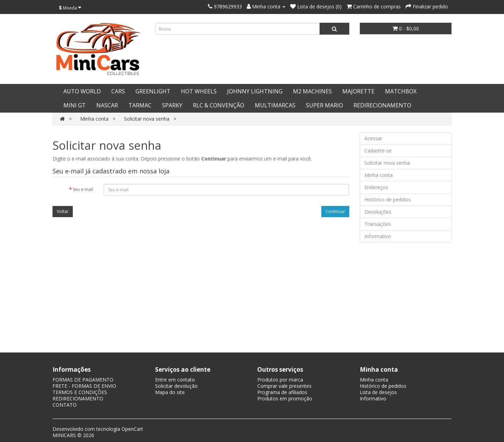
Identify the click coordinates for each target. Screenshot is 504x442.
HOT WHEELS (199, 91)
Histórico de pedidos (388, 199)
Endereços (376, 187)
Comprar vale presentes (284, 386)
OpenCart (132, 429)
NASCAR (107, 105)
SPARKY (172, 105)
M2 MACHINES (312, 91)
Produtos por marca (280, 380)
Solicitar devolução (176, 386)
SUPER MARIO (324, 105)
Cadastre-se (378, 151)
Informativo (378, 236)
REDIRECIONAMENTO (382, 105)
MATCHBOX (401, 91)
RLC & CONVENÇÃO (219, 105)
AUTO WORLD (82, 91)
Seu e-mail (83, 189)
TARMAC (140, 105)
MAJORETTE (358, 91)
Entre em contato (175, 380)
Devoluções (378, 212)
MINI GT (75, 105)
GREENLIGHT (153, 91)
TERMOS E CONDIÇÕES (80, 392)
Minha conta (94, 119)
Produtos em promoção (285, 398)
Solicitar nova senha (147, 119)
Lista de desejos (378, 392)
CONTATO (65, 405)
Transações (378, 224)
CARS (118, 91)
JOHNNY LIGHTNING (255, 91)
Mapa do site (170, 392)
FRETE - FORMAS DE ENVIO (84, 386)
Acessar (373, 138)
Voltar (63, 211)
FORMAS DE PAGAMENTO (83, 380)
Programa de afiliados (282, 392)
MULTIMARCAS (275, 105)
